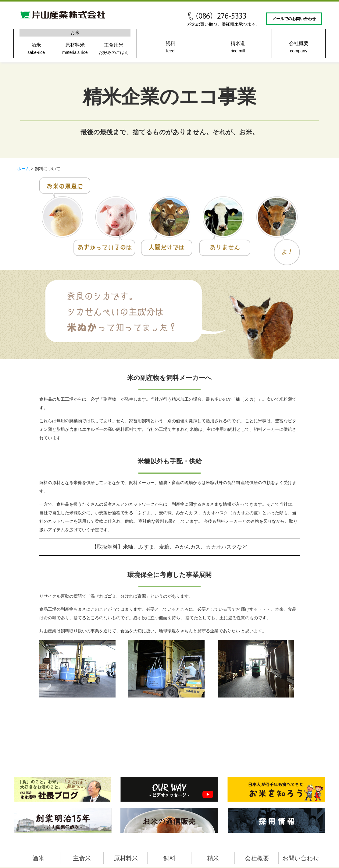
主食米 (82, 858)
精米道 (238, 48)
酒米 (36, 50)
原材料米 (75, 50)
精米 (213, 858)
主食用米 (114, 50)
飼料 (170, 48)
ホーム (23, 169)
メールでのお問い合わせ (294, 19)
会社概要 (299, 48)
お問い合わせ (301, 858)
